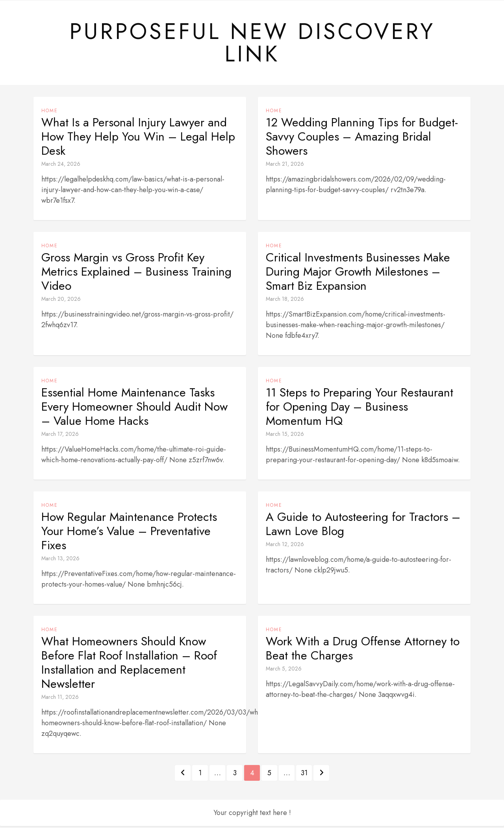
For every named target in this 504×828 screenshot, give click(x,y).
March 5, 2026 (284, 671)
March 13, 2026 (60, 560)
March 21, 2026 (285, 166)
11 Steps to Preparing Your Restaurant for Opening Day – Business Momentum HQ (359, 409)
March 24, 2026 (61, 166)
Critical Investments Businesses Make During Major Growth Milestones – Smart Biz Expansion (358, 274)
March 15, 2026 (285, 436)
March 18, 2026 (285, 301)
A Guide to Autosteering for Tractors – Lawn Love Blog (363, 526)
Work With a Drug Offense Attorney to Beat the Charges (363, 650)
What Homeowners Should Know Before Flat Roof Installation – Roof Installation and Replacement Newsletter (129, 665)
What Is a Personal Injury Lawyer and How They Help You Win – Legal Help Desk (138, 139)
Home (50, 113)
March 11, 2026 (60, 699)
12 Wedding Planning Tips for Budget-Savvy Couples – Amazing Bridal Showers (362, 139)
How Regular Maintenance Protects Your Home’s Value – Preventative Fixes (129, 533)
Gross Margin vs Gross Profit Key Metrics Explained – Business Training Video (136, 274)
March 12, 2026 (285, 546)
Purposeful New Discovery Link (252, 44)
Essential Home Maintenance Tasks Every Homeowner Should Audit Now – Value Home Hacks (134, 409)
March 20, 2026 (61, 301)
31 (304, 775)
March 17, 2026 (60, 436)
